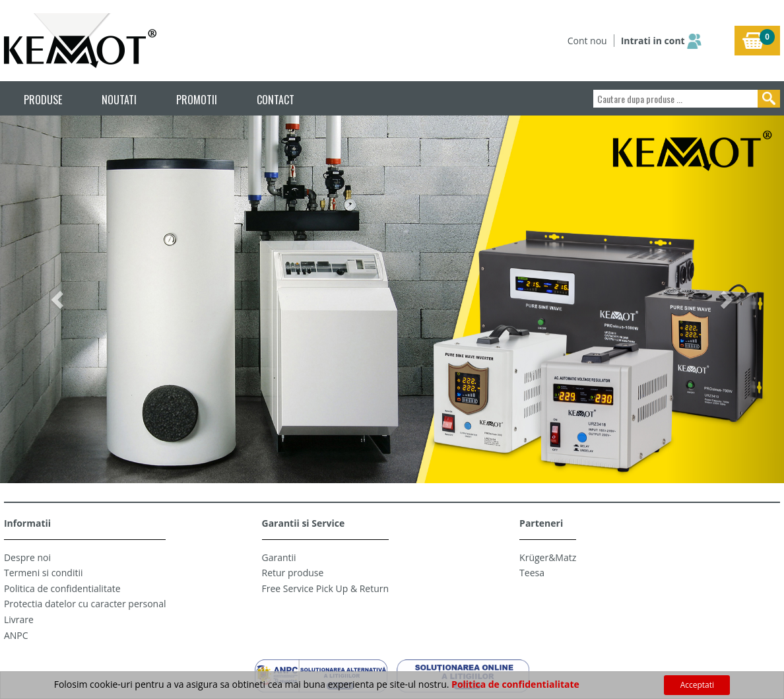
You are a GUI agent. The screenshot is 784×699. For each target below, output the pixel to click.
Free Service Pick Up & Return (326, 588)
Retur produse (293, 573)
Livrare (19, 619)
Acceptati (697, 685)
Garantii (279, 557)
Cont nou (587, 41)
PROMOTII (197, 100)
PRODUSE (43, 100)
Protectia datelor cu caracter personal (85, 604)
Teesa (532, 573)
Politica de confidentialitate (62, 588)
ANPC (16, 635)
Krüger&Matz (548, 557)
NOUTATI (119, 100)
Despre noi (27, 557)
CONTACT (276, 100)
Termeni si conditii (44, 573)
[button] (59, 299)
